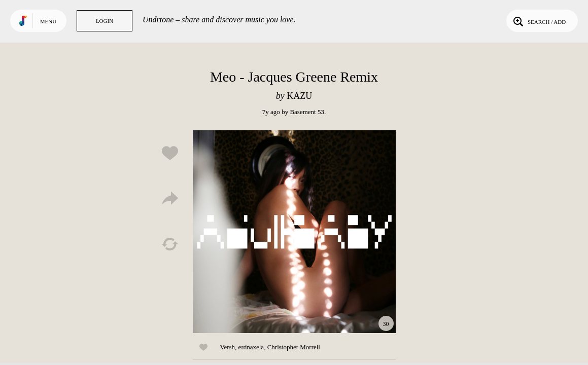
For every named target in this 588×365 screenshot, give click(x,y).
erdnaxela (251, 347)
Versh (228, 347)
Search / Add (539, 21)
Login (105, 21)
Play (294, 232)
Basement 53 (307, 112)
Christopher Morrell (294, 347)
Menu (48, 21)
